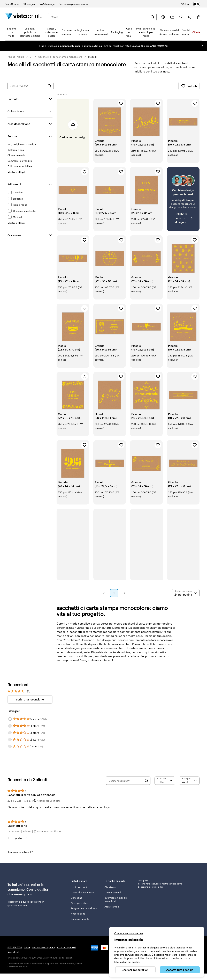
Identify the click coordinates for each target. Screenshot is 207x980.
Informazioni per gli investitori (116, 899)
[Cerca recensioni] (126, 781)
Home (27, 947)
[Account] (189, 17)
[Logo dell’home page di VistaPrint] (24, 17)
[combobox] (100, 17)
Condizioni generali (67, 947)
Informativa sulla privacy (44, 947)
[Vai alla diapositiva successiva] (202, 46)
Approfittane (159, 46)
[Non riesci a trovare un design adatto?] (183, 199)
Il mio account (79, 887)
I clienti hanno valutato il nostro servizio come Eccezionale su (160, 908)
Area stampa (112, 907)
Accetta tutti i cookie (180, 970)
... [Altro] (31, 57)
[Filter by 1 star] (10, 746)
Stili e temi (14, 184)
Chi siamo (110, 887)
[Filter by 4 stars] (10, 726)
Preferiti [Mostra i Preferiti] (189, 86)
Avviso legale (14, 952)
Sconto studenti (80, 919)
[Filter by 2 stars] (10, 740)
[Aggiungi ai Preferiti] (121, 103)
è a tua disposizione (30, 902)
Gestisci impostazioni (135, 970)
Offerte (196, 32)
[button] (104, 593)
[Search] (146, 781)
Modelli (93, 57)
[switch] (193, 4)
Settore (12, 136)
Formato (13, 99)
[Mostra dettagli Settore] (16, 172)
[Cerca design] (49, 86)
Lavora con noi (113, 892)
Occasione (14, 235)
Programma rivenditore (84, 908)
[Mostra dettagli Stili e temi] (16, 223)
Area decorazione (19, 124)
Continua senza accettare (129, 933)
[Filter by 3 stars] (10, 733)
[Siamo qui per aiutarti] (163, 17)
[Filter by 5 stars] (10, 719)
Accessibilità (78, 914)
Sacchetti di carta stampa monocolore (60, 57)
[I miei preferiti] (181, 17)
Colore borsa (16, 111)
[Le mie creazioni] (172, 17)
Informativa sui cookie (127, 962)
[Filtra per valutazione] (165, 781)
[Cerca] (152, 17)
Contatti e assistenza (83, 892)
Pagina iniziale (16, 57)
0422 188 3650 (15, 947)
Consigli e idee (79, 903)
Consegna (77, 898)
